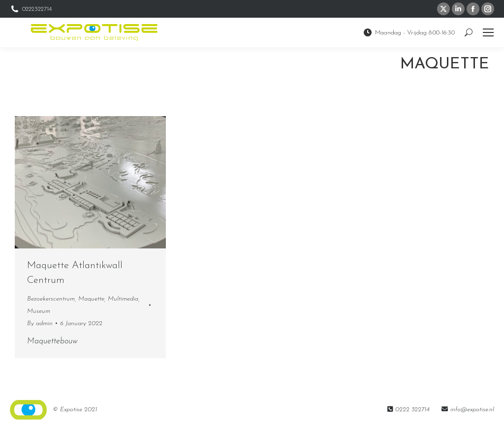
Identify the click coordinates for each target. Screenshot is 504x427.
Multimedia (123, 299)
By (40, 323)
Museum (39, 311)
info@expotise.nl (472, 410)
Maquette (91, 299)
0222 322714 (412, 410)
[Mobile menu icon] (488, 32)
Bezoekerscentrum (51, 299)
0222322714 (31, 9)
